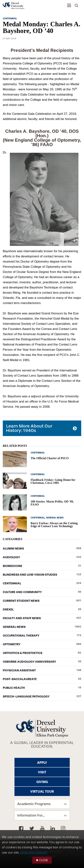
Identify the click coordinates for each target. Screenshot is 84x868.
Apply (42, 763)
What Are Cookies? (34, 853)
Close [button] (44, 860)
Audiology (42, 557)
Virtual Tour (42, 792)
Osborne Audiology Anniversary (42, 662)
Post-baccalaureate (42, 679)
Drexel (42, 610)
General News (42, 627)
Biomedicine (42, 566)
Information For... (31, 815)
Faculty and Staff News (42, 618)
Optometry (42, 644)
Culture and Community (42, 592)
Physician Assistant (42, 670)
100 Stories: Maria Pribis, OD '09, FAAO (52, 503)
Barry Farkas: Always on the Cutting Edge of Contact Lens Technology (54, 525)
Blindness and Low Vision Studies (42, 575)
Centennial (42, 583)
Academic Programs (34, 804)
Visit (42, 772)
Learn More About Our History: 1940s (29, 428)
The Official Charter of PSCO (50, 458)
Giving (42, 782)
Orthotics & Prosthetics (42, 653)
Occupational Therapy (42, 636)
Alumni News (42, 549)
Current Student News (42, 601)
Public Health (42, 688)
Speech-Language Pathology (42, 697)
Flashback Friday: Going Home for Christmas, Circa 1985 (53, 481)
